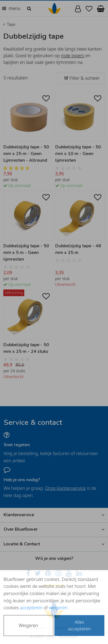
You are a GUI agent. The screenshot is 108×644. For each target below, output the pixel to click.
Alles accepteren (79, 625)
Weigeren (28, 625)
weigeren (58, 608)
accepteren (31, 608)
